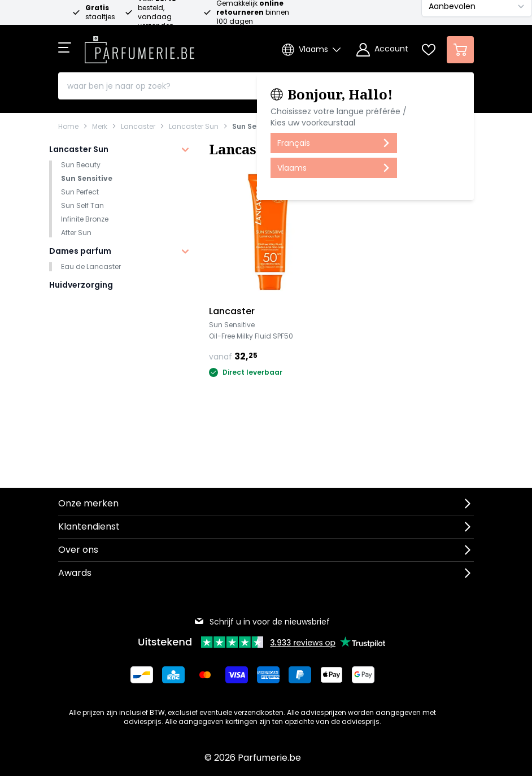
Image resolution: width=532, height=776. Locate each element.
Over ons (78, 550)
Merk (100, 127)
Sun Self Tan (82, 205)
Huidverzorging (81, 285)
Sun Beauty (81, 165)
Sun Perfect (80, 192)
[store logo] (139, 46)
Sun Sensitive (256, 127)
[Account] (382, 50)
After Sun (76, 233)
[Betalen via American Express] (268, 675)
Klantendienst (89, 526)
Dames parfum (80, 251)
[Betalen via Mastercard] (205, 675)
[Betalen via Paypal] (300, 675)
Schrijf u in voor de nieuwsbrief (262, 622)
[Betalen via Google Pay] (363, 675)
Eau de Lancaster (91, 266)
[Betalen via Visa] (237, 675)
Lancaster (138, 127)
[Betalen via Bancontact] (142, 675)
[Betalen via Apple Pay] (332, 675)
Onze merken (88, 503)
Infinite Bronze (85, 219)
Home (68, 127)
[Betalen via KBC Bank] (173, 675)
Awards (75, 573)
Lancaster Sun (194, 127)
